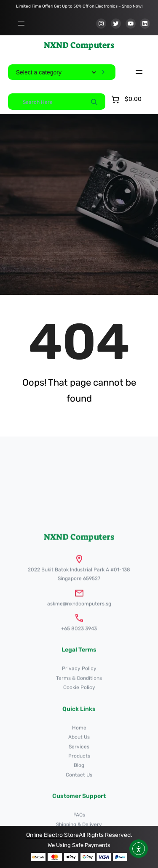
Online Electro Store (52, 835)
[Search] (94, 101)
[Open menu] (21, 24)
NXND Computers (79, 45)
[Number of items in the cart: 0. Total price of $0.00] (126, 99)
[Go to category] (103, 72)
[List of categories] (56, 72)
